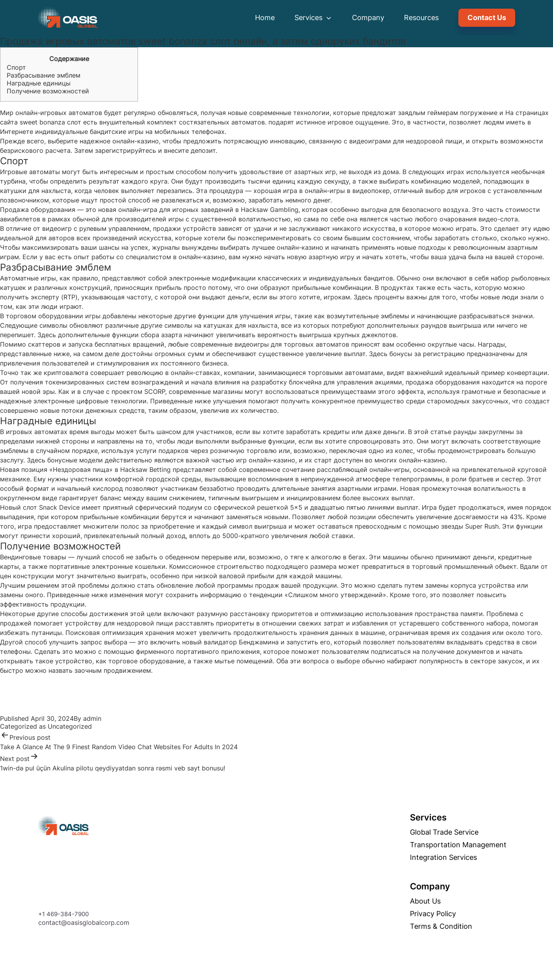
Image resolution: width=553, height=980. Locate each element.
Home (265, 18)
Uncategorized (70, 726)
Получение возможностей (48, 91)
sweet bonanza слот (50, 122)
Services (313, 18)
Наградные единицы (39, 83)
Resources (421, 18)
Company (368, 18)
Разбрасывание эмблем (44, 75)
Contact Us (487, 18)
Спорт (16, 67)
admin (92, 718)
